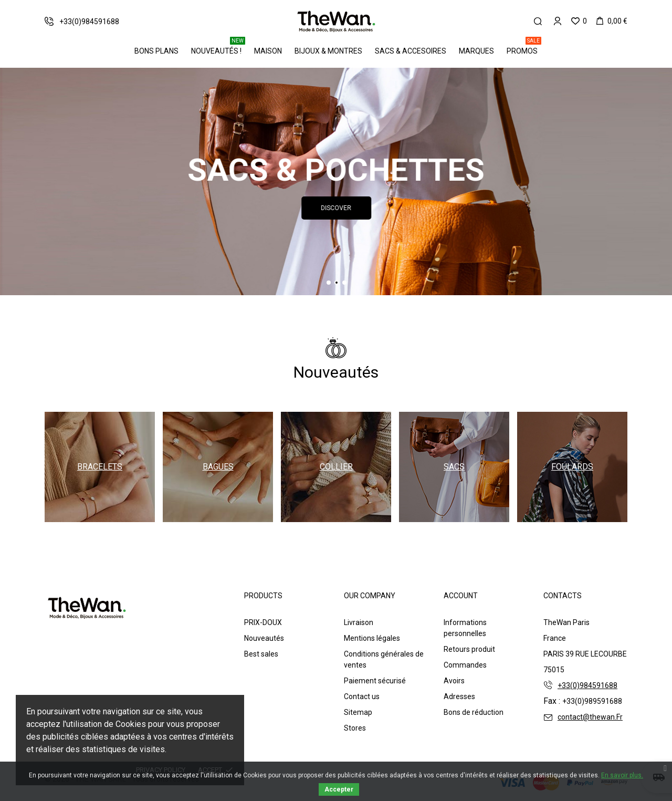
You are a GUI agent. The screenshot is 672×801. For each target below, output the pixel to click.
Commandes (465, 665)
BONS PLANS (156, 51)
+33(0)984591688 (587, 685)
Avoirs (454, 681)
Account (461, 596)
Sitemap (358, 712)
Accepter (339, 789)
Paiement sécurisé (375, 681)
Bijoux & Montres (328, 51)
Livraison (359, 622)
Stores (355, 728)
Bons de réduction (474, 712)
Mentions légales (372, 638)
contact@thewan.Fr (590, 717)
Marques (476, 51)
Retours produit (469, 649)
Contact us (362, 696)
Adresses (459, 696)
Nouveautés (264, 638)
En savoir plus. (622, 775)
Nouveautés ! (218, 47)
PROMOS (524, 47)
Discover (393, 208)
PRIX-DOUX (263, 622)
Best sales (261, 654)
